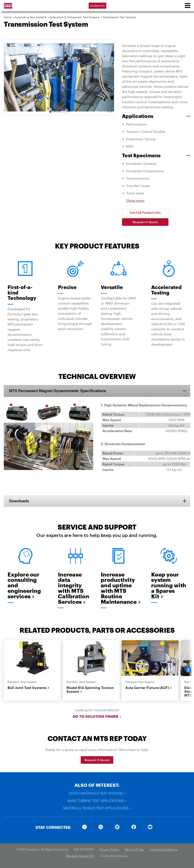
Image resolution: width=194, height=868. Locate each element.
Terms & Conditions (164, 850)
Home (8, 17)
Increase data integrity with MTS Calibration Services (74, 588)
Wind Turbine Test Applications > (97, 801)
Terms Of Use (134, 850)
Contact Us (97, 6)
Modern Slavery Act (80, 856)
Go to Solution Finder (97, 717)
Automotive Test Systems (31, 17)
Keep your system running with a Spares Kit (169, 586)
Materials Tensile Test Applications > (97, 808)
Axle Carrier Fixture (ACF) (149, 688)
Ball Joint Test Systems (29, 688)
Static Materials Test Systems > (97, 794)
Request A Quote (145, 222)
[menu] (187, 6)
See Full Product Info (145, 212)
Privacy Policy (109, 850)
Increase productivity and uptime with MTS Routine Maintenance (118, 588)
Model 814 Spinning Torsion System (90, 690)
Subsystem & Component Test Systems (75, 17)
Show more (135, 200)
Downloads (19, 501)
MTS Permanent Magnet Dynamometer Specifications (58, 391)
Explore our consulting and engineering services (24, 586)
